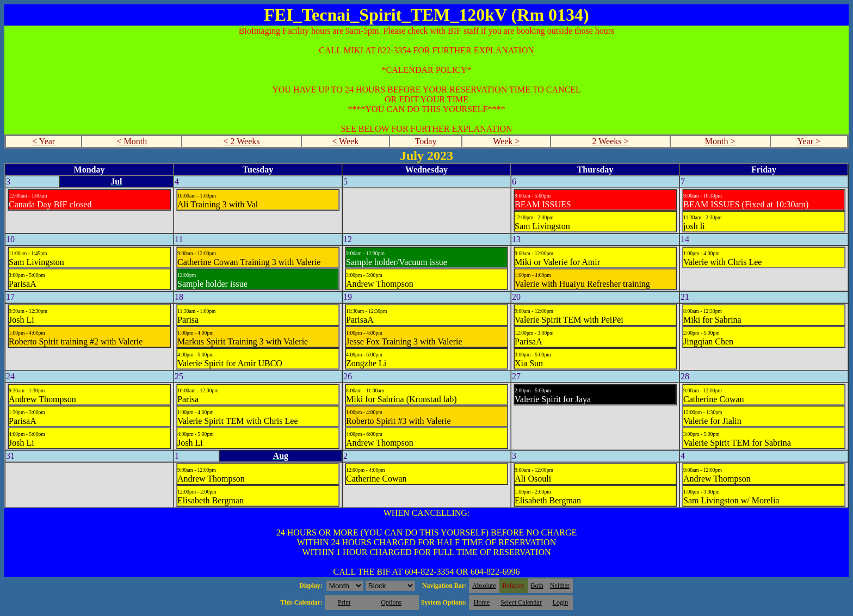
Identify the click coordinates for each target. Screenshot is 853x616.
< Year (44, 141)
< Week (345, 141)
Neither (560, 586)
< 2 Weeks (242, 141)
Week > (506, 141)
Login (561, 602)
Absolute (484, 586)
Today (426, 141)
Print (344, 602)
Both (537, 586)
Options (391, 602)
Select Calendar (521, 602)
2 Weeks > (611, 141)
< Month (132, 141)
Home (482, 602)
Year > (809, 141)
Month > (720, 141)
